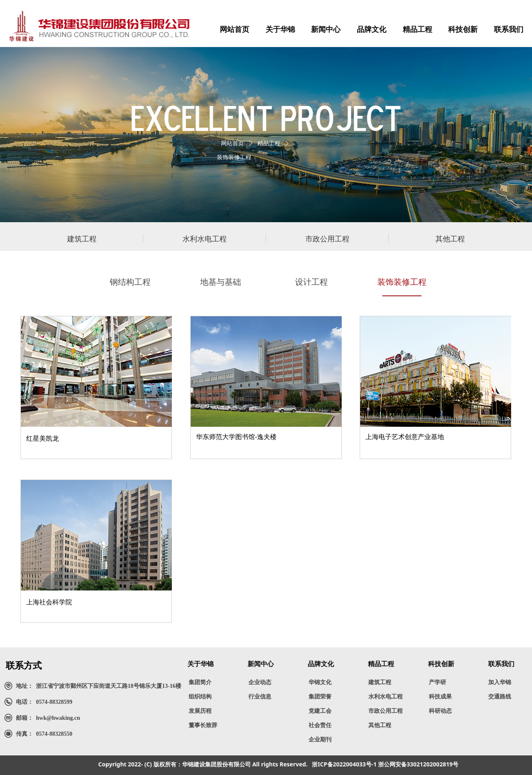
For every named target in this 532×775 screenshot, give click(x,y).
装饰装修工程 (234, 157)
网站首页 (232, 143)
